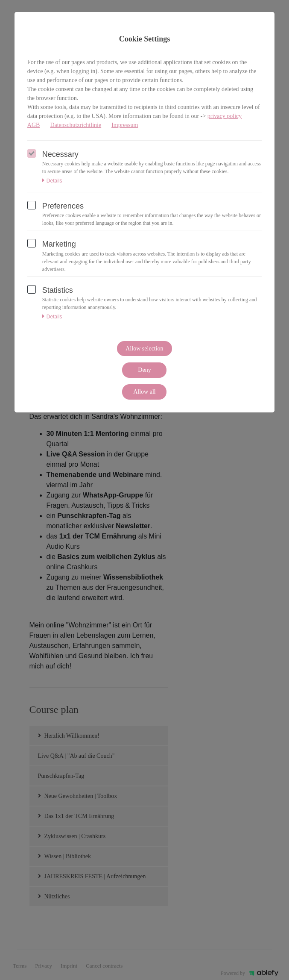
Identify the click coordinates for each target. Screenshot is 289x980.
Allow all (144, 392)
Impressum (125, 125)
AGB (34, 125)
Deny (144, 370)
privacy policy (225, 116)
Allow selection (144, 349)
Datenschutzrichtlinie (76, 125)
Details (52, 181)
